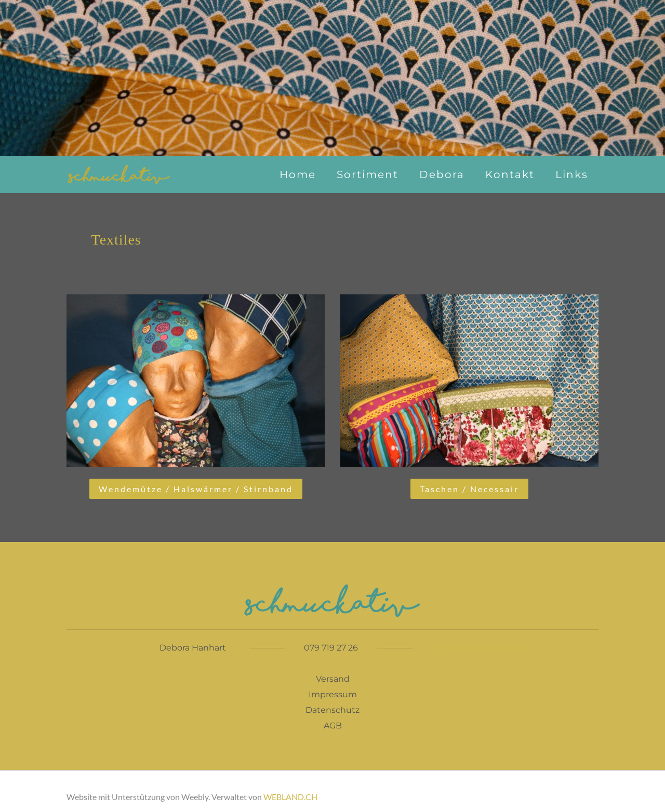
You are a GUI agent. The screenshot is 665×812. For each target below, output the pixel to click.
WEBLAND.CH (290, 797)
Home (298, 174)
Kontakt (510, 174)
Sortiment (368, 174)
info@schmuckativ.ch (482, 648)
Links (572, 174)
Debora (442, 174)
